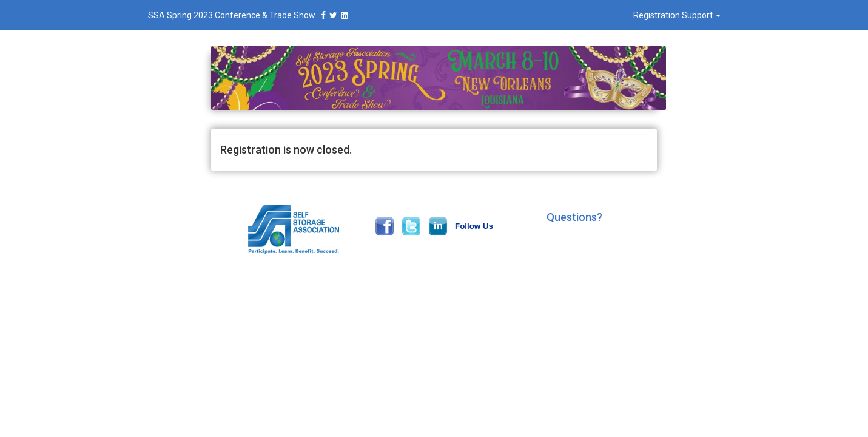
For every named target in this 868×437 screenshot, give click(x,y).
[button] (574, 217)
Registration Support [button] (677, 15)
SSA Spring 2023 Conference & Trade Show (250, 15)
